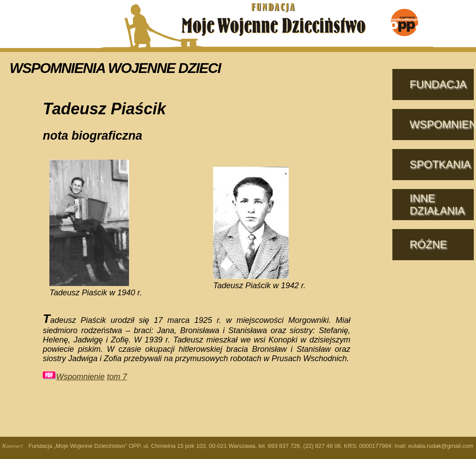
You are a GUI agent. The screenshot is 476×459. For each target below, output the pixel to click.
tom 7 (117, 377)
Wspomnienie (74, 377)
